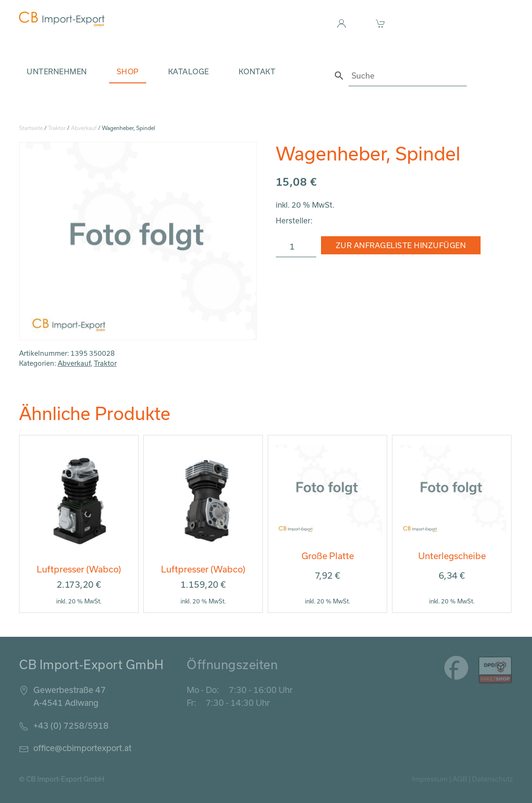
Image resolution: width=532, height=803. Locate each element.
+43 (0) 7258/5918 (71, 725)
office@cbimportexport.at (82, 748)
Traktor (57, 128)
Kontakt (257, 71)
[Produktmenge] (296, 247)
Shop (128, 71)
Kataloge (189, 71)
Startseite (31, 128)
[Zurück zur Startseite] (62, 19)
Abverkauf (84, 128)
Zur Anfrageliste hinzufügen (401, 245)
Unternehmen (57, 71)
